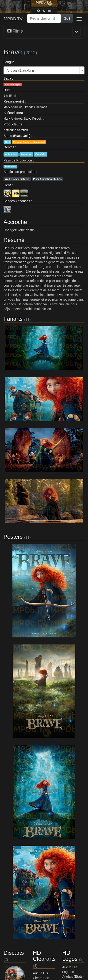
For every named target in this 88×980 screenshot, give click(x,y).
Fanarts (13, 319)
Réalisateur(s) (14, 101)
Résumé (14, 240)
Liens (7, 185)
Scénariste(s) (13, 113)
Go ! (67, 18)
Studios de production (19, 172)
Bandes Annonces (17, 201)
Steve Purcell (33, 119)
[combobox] (44, 18)
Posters (13, 537)
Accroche (15, 222)
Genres (9, 147)
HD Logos (70, 956)
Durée (8, 90)
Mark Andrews (13, 107)
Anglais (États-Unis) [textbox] (21, 70)
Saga (7, 78)
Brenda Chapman (36, 107)
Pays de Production (18, 160)
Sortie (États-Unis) (17, 136)
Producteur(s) (13, 124)
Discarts (14, 953)
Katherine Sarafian (16, 130)
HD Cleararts (44, 956)
